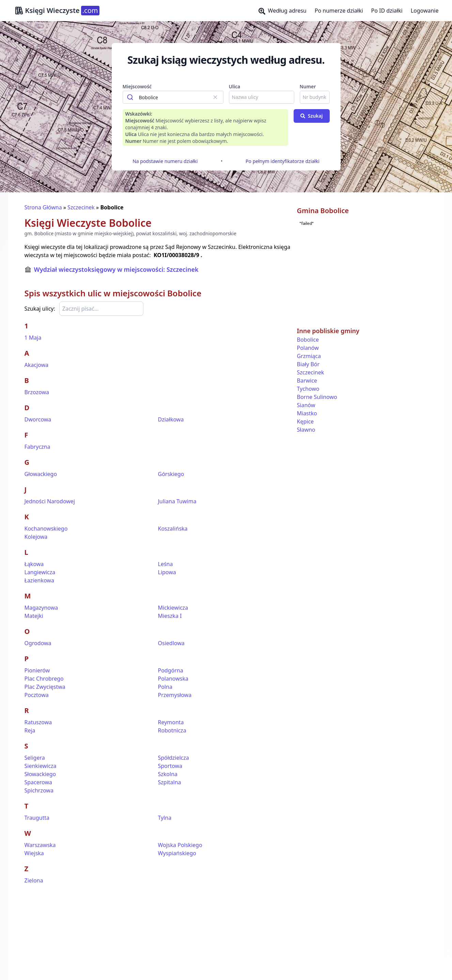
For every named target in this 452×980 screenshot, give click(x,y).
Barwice (307, 381)
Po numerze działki (339, 11)
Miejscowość (137, 86)
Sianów (306, 405)
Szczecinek (81, 207)
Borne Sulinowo (317, 397)
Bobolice (308, 340)
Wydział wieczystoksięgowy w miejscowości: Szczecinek (116, 269)
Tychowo (308, 389)
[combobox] (173, 97)
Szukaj (312, 116)
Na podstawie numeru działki (165, 161)
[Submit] (131, 97)
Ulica (235, 86)
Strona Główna (43, 207)
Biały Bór (308, 364)
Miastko (307, 413)
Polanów (308, 348)
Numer (308, 86)
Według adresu (283, 11)
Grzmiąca (309, 356)
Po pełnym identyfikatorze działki (283, 161)
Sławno (306, 430)
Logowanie (425, 11)
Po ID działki (387, 11)
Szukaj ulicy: (40, 309)
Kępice (306, 421)
